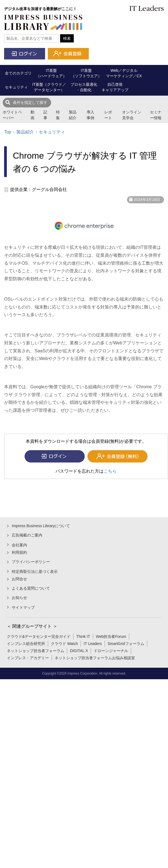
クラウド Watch (64, 644)
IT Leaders (93, 644)
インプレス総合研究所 (26, 644)
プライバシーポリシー (31, 562)
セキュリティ (52, 132)
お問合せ (19, 579)
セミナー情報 (156, 115)
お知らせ (19, 598)
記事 (45, 115)
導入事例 (90, 115)
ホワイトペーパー (12, 115)
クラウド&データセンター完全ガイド (39, 636)
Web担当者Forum (111, 636)
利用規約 (19, 552)
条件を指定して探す (30, 102)
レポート (108, 115)
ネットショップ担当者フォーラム (36, 651)
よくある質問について (31, 588)
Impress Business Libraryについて (41, 526)
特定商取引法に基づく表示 (35, 572)
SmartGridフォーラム (126, 644)
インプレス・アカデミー (28, 658)
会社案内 (19, 545)
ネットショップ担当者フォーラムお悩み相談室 (95, 658)
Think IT (83, 636)
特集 (58, 115)
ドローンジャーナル (111, 651)
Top (8, 132)
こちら (110, 471)
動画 (33, 115)
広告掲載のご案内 (27, 535)
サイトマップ (23, 607)
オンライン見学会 (132, 115)
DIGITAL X (79, 651)
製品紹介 (73, 115)
